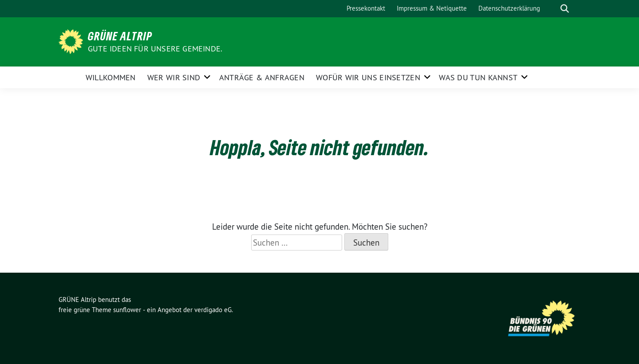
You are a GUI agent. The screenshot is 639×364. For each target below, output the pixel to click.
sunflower (127, 310)
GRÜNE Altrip (120, 36)
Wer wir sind (174, 77)
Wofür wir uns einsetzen (368, 77)
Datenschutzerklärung (509, 8)
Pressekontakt (366, 8)
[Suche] (552, 9)
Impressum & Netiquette (432, 8)
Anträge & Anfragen (262, 77)
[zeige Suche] (565, 9)
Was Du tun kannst (478, 77)
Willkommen (111, 77)
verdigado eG (213, 310)
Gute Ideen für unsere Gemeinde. (155, 49)
